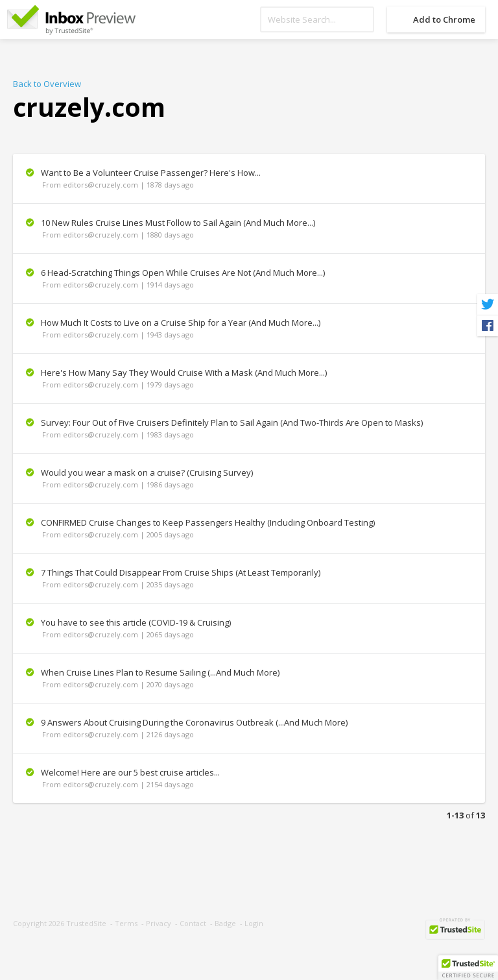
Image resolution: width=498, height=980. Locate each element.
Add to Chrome (444, 19)
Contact (193, 923)
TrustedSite (86, 923)
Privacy (159, 923)
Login (254, 923)
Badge (225, 923)
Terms (126, 923)
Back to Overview (47, 84)
